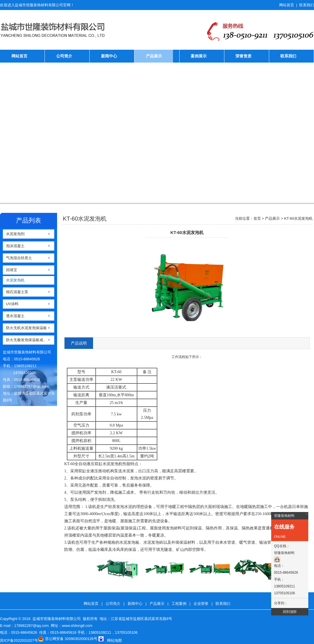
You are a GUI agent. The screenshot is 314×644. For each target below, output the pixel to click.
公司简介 (64, 56)
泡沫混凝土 (14, 246)
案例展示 (199, 56)
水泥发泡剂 (14, 234)
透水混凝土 (14, 316)
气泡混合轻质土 (17, 258)
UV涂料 (11, 304)
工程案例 (179, 604)
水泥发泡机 (14, 280)
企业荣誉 (201, 604)
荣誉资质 (243, 56)
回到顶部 (290, 612)
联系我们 (307, 5)
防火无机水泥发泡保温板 (25, 328)
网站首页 (287, 5)
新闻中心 (109, 56)
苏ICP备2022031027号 (19, 640)
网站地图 (114, 640)
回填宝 (10, 270)
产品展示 (154, 56)
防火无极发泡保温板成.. (24, 340)
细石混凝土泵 (16, 292)
